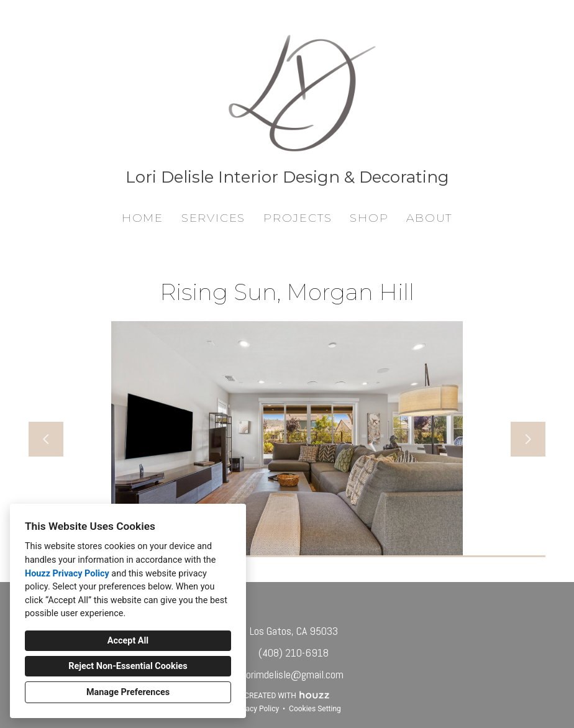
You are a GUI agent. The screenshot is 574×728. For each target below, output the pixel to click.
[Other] (306, 607)
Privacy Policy (256, 709)
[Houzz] (268, 607)
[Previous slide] (46, 439)
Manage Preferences (128, 692)
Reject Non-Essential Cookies (128, 666)
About (429, 218)
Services (213, 218)
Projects (298, 218)
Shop (369, 218)
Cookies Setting (315, 709)
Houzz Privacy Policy (67, 574)
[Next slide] (528, 439)
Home (143, 218)
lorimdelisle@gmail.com (294, 674)
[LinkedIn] (287, 607)
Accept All (128, 641)
